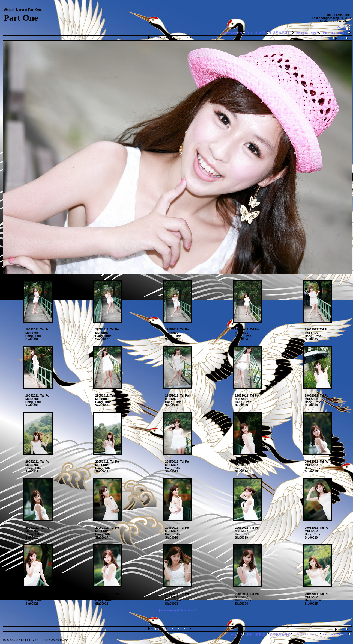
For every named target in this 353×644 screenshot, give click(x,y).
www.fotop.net (233, 33)
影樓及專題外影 (280, 33)
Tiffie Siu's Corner (306, 33)
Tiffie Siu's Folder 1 (334, 33)
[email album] (188, 611)
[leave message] (169, 611)
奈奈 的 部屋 (256, 33)
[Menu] (340, 27)
